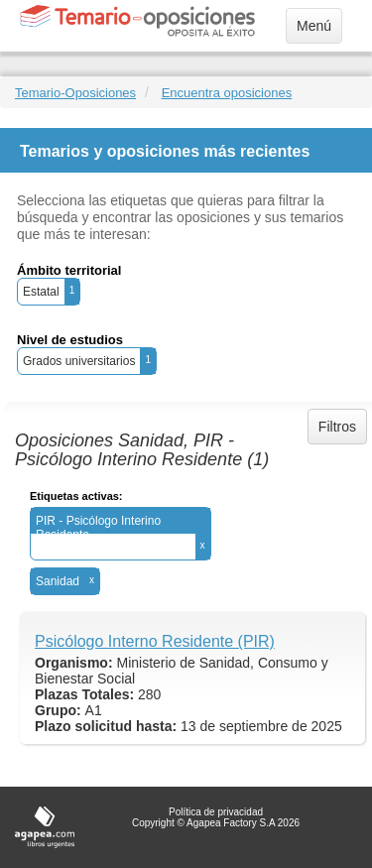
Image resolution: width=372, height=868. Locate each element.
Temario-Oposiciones (75, 93)
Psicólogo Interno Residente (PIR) (155, 641)
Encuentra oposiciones (227, 93)
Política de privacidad (216, 812)
